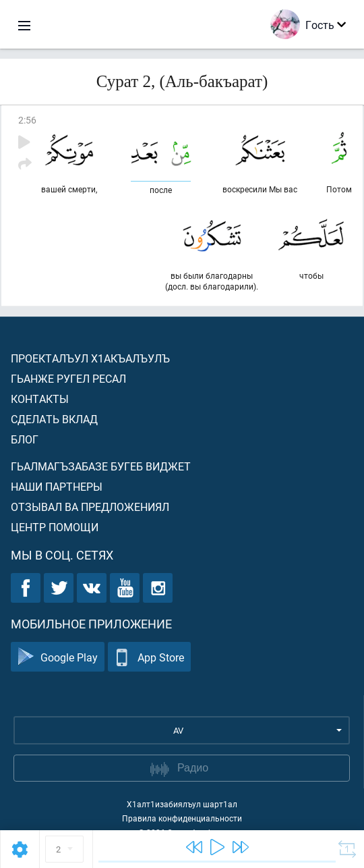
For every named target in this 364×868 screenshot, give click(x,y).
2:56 (27, 120)
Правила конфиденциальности (182, 818)
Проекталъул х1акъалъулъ (90, 358)
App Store (149, 657)
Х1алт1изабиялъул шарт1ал (182, 804)
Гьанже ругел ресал (68, 378)
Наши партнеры (57, 486)
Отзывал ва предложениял (90, 507)
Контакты (40, 399)
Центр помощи (55, 527)
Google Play (58, 657)
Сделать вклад (54, 419)
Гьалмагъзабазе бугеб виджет (101, 466)
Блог (25, 439)
